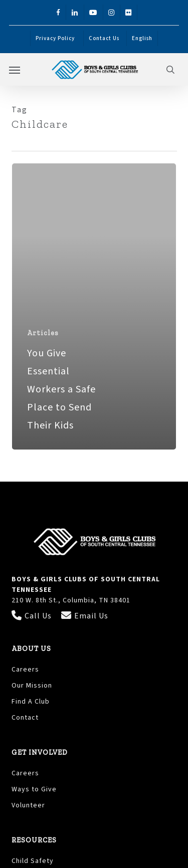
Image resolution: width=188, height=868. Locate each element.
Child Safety (33, 861)
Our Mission (32, 686)
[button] (15, 70)
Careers (25, 670)
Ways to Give (34, 789)
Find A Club (31, 702)
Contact (25, 718)
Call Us (33, 616)
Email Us (85, 616)
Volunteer (28, 805)
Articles (43, 333)
